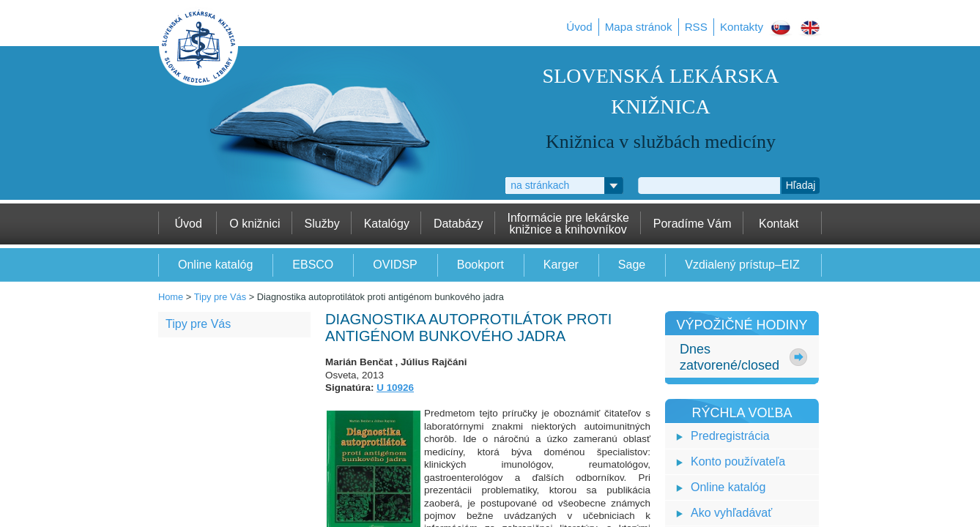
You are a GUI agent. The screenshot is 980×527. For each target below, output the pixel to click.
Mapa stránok (639, 27)
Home (171, 297)
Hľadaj (801, 185)
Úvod (579, 27)
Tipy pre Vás (220, 297)
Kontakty (742, 27)
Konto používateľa (738, 461)
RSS (696, 27)
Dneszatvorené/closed (730, 357)
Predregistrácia (730, 436)
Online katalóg (728, 487)
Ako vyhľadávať (731, 513)
